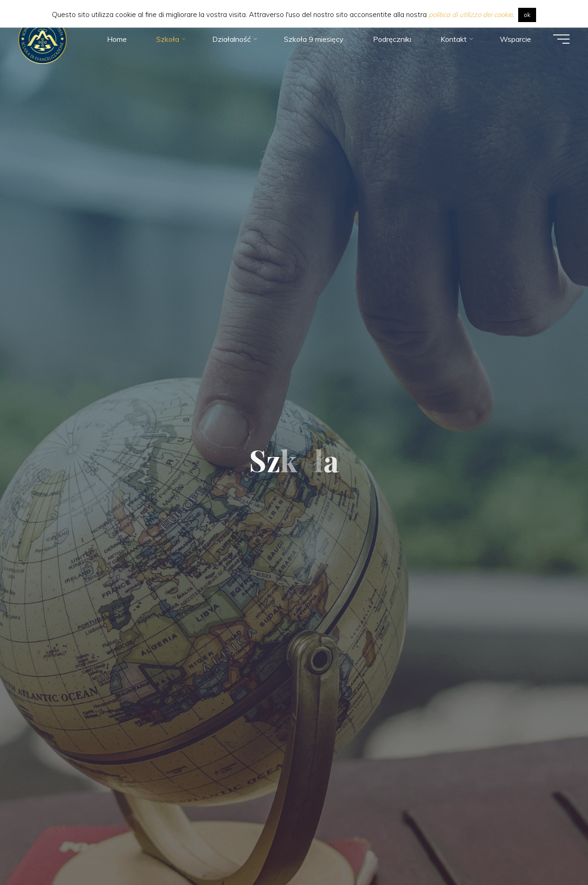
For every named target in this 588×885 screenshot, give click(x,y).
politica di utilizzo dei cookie (471, 14)
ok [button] (527, 15)
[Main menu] (561, 39)
